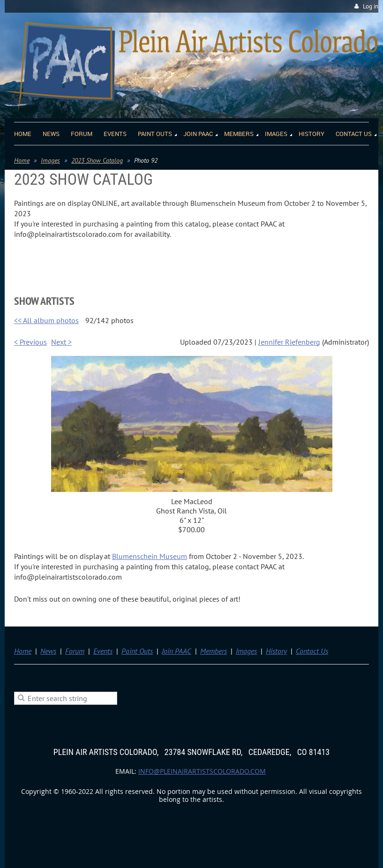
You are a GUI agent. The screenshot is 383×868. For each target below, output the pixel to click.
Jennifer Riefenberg (289, 342)
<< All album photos (46, 320)
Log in (371, 6)
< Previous (30, 342)
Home (22, 160)
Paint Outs (137, 651)
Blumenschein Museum (150, 556)
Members (214, 651)
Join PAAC (176, 651)
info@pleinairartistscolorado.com (202, 771)
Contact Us (312, 651)
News (48, 651)
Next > (61, 342)
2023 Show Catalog (97, 160)
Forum (75, 651)
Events (103, 651)
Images (50, 160)
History (276, 651)
